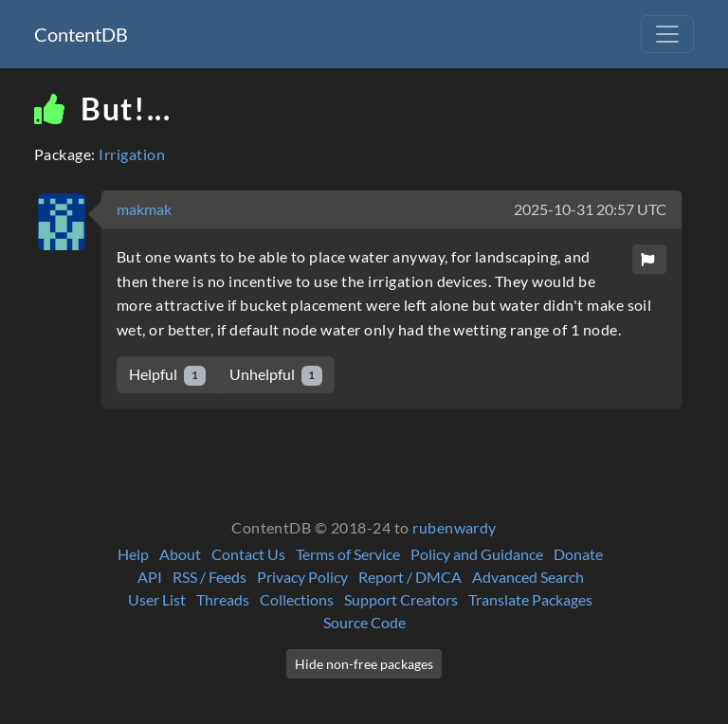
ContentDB (81, 34)
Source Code (364, 622)
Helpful (167, 375)
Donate (578, 554)
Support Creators (401, 599)
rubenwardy (455, 527)
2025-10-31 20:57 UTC (590, 209)
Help (133, 554)
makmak (144, 209)
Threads (223, 599)
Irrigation (132, 154)
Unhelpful (276, 375)
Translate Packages (530, 599)
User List (157, 599)
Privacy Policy (302, 577)
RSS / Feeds (209, 577)
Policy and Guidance (477, 554)
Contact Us (248, 554)
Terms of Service (348, 554)
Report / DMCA (410, 577)
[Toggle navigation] (667, 34)
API (150, 577)
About (180, 554)
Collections (297, 599)
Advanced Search (528, 577)
